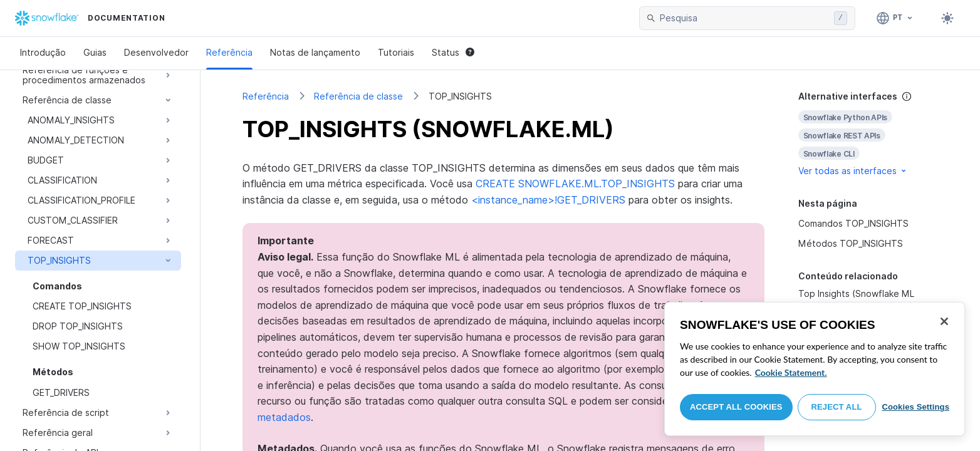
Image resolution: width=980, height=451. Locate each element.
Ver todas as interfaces (853, 171)
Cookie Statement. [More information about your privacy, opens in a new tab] (791, 372)
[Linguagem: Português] (895, 18)
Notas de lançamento (315, 52)
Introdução (43, 52)
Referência (229, 52)
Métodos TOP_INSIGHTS (851, 243)
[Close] (944, 321)
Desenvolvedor (156, 52)
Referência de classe (358, 96)
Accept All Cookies (736, 407)
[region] (815, 369)
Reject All (837, 407)
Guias (95, 52)
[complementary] (868, 134)
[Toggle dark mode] (947, 18)
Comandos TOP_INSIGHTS (853, 223)
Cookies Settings (915, 407)
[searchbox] (744, 18)
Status (453, 52)
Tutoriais (396, 52)
